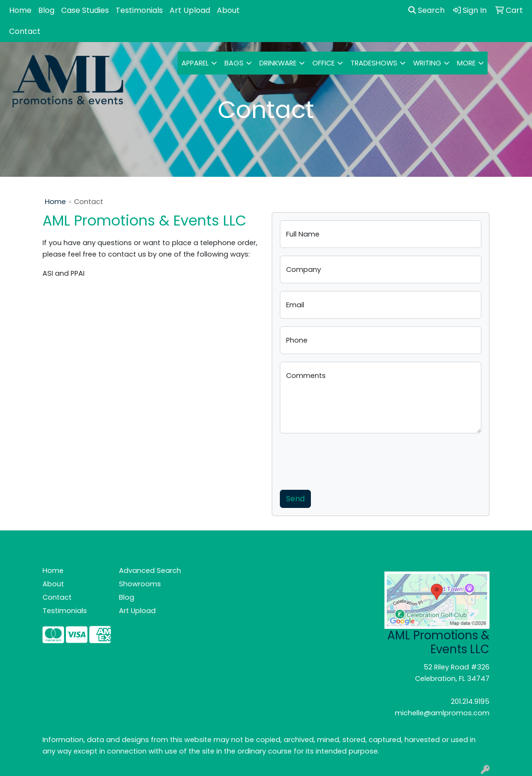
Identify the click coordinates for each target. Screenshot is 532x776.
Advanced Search (150, 571)
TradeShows (374, 63)
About (228, 10)
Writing (427, 63)
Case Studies (85, 10)
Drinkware (278, 63)
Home (20, 10)
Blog (46, 10)
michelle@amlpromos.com (442, 713)
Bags (234, 63)
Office (324, 63)
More (466, 63)
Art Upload (190, 10)
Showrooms (140, 584)
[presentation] (352, 460)
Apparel (195, 63)
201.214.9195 (470, 701)
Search (426, 10)
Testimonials (139, 10)
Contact (25, 31)
